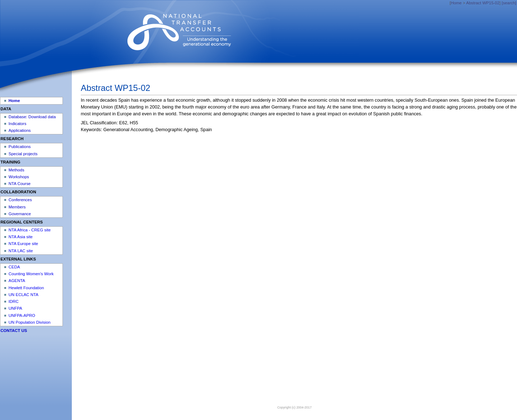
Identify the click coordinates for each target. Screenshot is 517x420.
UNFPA (15, 308)
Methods (17, 170)
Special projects (23, 154)
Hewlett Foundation (26, 288)
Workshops (19, 177)
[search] (509, 3)
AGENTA (17, 281)
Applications (20, 130)
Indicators (18, 124)
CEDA (14, 267)
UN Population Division (30, 322)
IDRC (14, 301)
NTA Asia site (21, 237)
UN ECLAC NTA (24, 295)
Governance (20, 214)
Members (17, 207)
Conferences (20, 200)
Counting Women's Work (31, 274)
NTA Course (20, 184)
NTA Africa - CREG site (30, 230)
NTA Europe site (23, 244)
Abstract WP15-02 (483, 3)
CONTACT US (14, 331)
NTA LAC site (21, 251)
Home (456, 3)
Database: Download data (32, 117)
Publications (20, 147)
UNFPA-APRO (22, 315)
